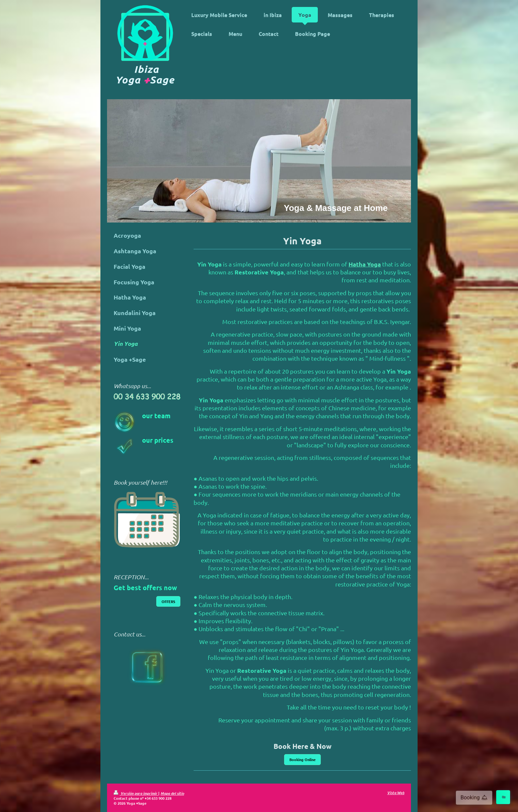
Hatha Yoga (365, 264)
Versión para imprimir (136, 793)
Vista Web (396, 792)
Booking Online (302, 759)
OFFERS (168, 601)
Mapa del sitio (172, 793)
